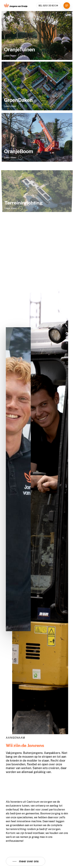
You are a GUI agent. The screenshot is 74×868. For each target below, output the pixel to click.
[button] (67, 6)
